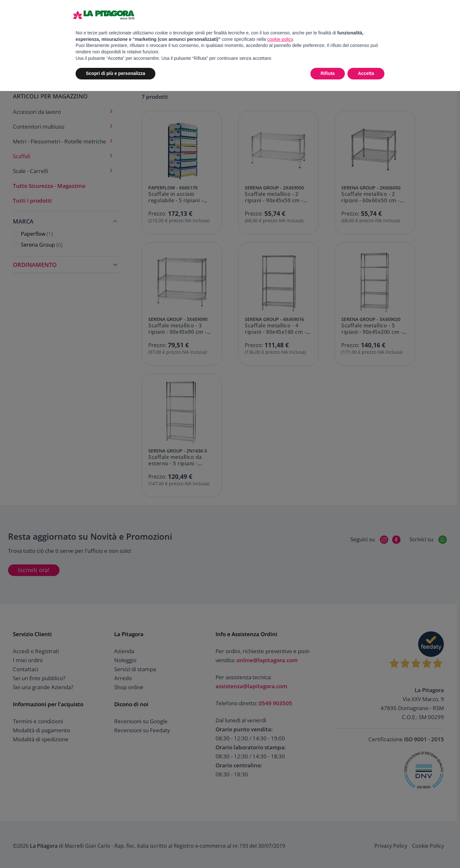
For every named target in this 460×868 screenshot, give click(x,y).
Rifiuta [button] (328, 73)
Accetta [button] (366, 73)
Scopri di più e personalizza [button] (115, 73)
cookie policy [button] (280, 39)
